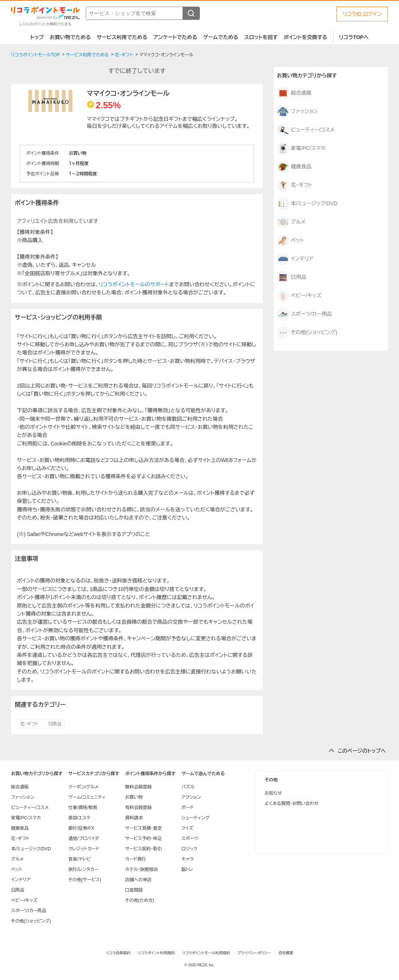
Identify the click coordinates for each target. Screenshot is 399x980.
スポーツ (190, 839)
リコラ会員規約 (118, 953)
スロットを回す (261, 37)
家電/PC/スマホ (301, 148)
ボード (188, 808)
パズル (188, 787)
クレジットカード (84, 849)
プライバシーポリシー (254, 953)
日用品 (55, 724)
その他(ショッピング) (307, 333)
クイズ (187, 828)
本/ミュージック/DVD (307, 204)
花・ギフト (29, 724)
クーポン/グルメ (84, 787)
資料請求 (134, 818)
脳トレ (187, 869)
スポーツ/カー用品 (304, 314)
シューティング (195, 818)
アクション (191, 797)
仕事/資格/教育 (83, 808)
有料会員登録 (138, 808)
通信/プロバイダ (84, 839)
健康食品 (294, 167)
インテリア (295, 259)
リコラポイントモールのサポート (134, 284)
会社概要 (286, 953)
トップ (37, 37)
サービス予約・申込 (144, 839)
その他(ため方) (140, 900)
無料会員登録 (138, 787)
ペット (290, 241)
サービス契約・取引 (144, 849)
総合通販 (294, 93)
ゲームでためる (221, 37)
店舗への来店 (138, 880)
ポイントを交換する (306, 37)
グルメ (291, 222)
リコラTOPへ (354, 37)
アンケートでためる (175, 37)
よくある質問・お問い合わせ (292, 804)
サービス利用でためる (122, 37)
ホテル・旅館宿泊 (142, 869)
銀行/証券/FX (81, 828)
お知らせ (273, 793)
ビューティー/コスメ (306, 130)
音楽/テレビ (80, 859)
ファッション (297, 112)
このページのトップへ (362, 751)
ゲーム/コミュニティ (87, 797)
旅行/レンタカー (84, 869)
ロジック (189, 849)
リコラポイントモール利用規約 (206, 953)
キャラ (188, 859)
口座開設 (134, 890)
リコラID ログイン (362, 14)
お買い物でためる (70, 37)
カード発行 (136, 859)
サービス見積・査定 (144, 828)
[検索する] (191, 13)
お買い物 (134, 797)
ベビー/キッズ (299, 296)
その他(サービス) (85, 880)
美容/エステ (80, 818)
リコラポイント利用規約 (156, 953)
